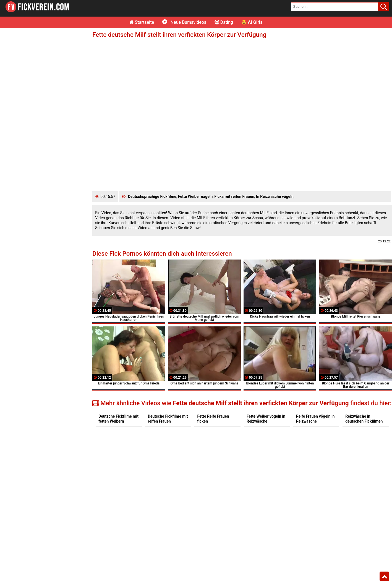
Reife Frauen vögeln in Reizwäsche (315, 419)
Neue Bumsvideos (184, 22)
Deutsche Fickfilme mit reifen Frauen (168, 419)
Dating (224, 22)
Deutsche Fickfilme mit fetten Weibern (118, 419)
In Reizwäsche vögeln (275, 197)
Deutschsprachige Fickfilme (152, 197)
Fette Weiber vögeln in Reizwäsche (266, 419)
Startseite (142, 22)
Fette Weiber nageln (195, 197)
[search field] (334, 7)
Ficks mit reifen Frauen (234, 197)
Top (384, 577)
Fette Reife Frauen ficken (213, 419)
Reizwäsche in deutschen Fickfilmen (364, 419)
